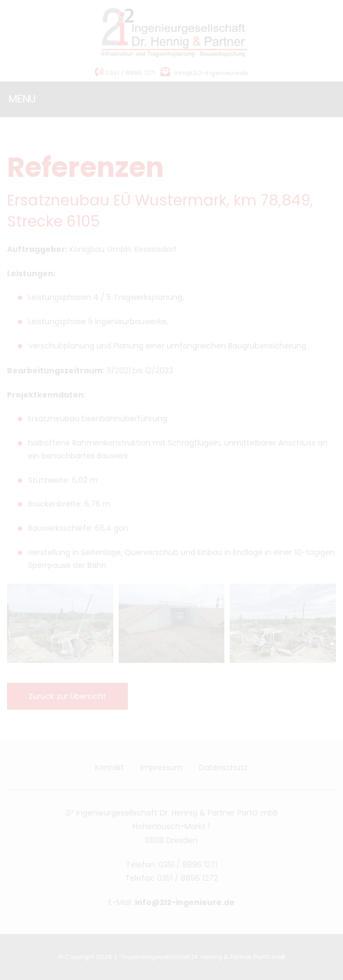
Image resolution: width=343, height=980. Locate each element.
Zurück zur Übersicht (72, 696)
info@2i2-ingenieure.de (211, 73)
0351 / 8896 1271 (125, 73)
